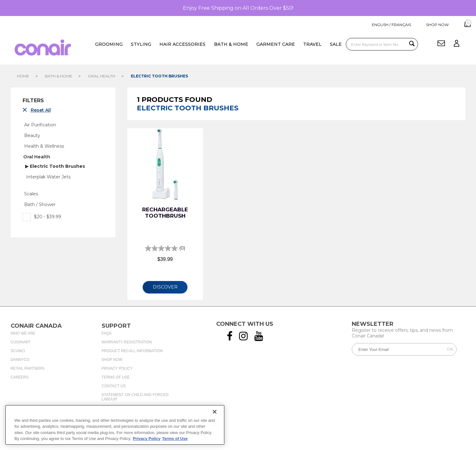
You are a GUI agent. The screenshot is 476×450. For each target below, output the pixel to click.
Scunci (18, 350)
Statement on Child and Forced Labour (135, 396)
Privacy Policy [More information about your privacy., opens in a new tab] (147, 439)
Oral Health (37, 156)
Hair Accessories (182, 44)
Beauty (32, 135)
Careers (20, 376)
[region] (115, 425)
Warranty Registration (127, 341)
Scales (31, 193)
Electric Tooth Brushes (57, 165)
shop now (426, 25)
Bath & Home (230, 44)
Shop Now (112, 359)
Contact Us (114, 385)
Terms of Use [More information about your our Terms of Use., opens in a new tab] (175, 439)
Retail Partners (28, 368)
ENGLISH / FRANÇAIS (381, 25)
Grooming (108, 44)
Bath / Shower (40, 204)
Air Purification (40, 124)
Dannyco (20, 359)
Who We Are (23, 332)
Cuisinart (21, 341)
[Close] (215, 412)
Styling (140, 44)
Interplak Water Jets (48, 176)
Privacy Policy (117, 368)
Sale (335, 44)
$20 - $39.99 (42, 216)
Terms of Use (116, 376)
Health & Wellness (44, 145)
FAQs (107, 332)
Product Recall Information (132, 350)
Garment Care (275, 44)
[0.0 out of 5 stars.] (165, 247)
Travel (312, 44)
